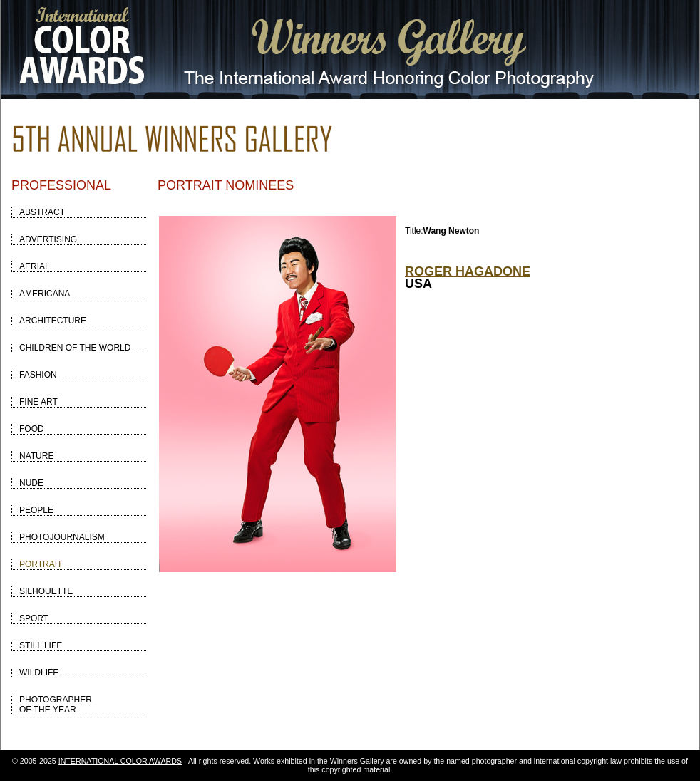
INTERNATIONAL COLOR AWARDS (120, 761)
